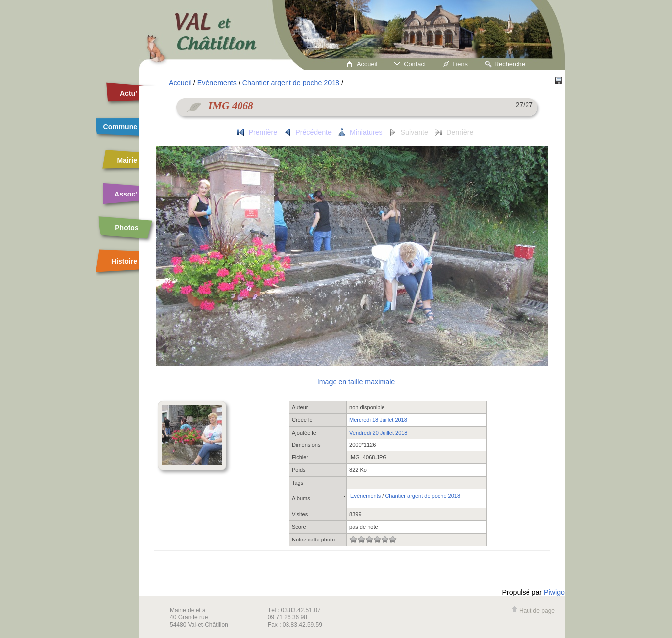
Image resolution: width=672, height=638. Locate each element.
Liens (460, 64)
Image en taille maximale (356, 382)
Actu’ (128, 93)
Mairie (127, 160)
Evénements (217, 83)
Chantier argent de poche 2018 (291, 83)
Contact (415, 64)
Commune (120, 127)
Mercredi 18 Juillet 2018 (378, 420)
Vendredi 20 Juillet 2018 (378, 433)
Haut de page (533, 611)
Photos (126, 228)
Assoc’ (126, 194)
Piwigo (554, 592)
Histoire (124, 261)
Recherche (510, 64)
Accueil (367, 64)
